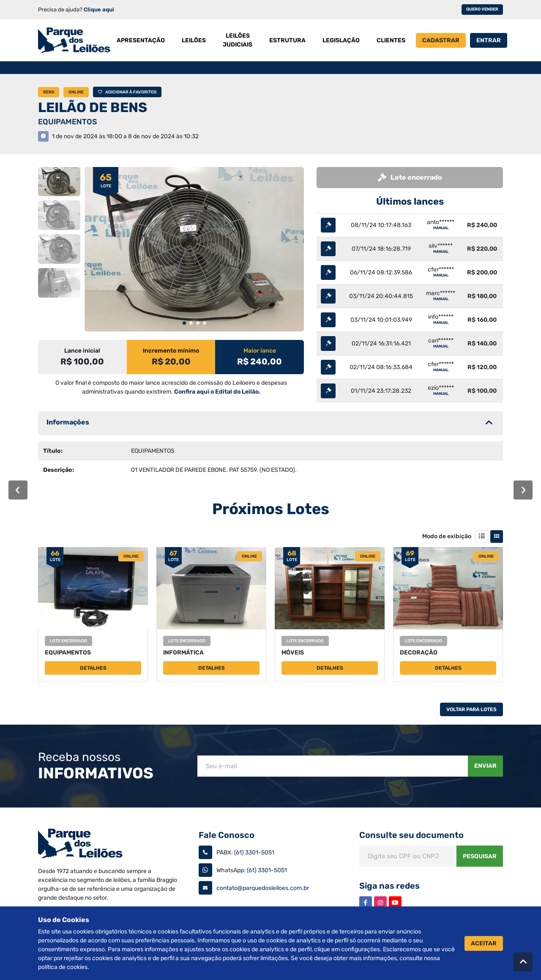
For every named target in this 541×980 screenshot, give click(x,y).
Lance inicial (82, 351)
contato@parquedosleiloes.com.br (263, 888)
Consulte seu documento (411, 835)
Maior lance (260, 351)
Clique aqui (99, 10)
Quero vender (482, 9)
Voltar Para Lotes (471, 709)
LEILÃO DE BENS (93, 107)
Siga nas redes (389, 886)
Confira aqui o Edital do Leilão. (217, 392)
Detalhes (93, 668)
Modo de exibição (447, 536)
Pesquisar (480, 856)
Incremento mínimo (171, 351)
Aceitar (484, 943)
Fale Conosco (227, 835)
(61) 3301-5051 (254, 853)
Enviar (485, 766)
